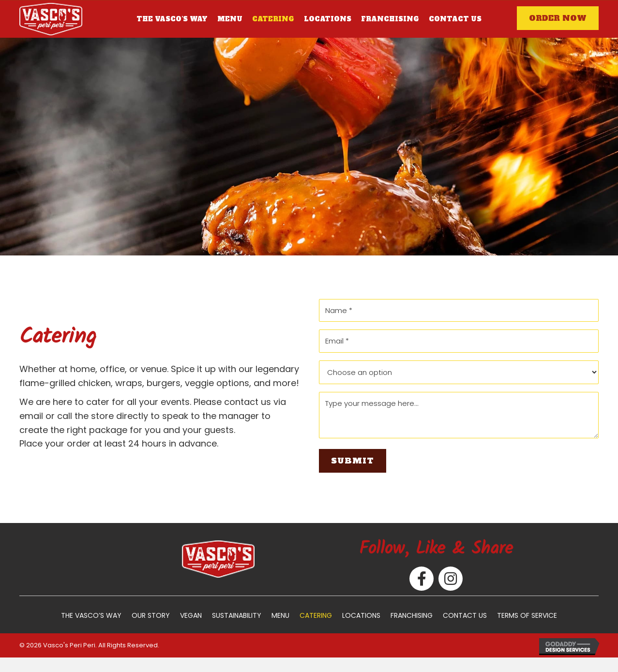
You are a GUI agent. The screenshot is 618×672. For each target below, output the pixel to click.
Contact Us (465, 615)
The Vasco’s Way (91, 615)
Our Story (151, 615)
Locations (361, 615)
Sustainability (237, 615)
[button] (558, 18)
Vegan (191, 615)
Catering (316, 615)
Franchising (412, 615)
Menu (280, 615)
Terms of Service (527, 615)
